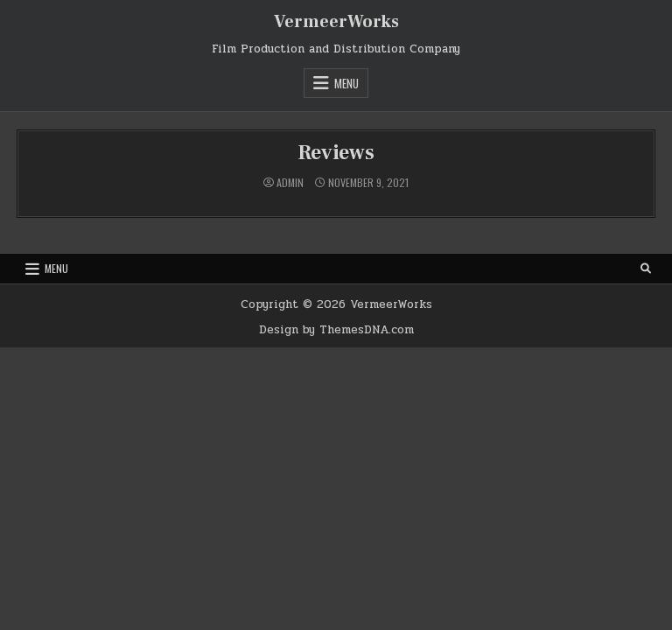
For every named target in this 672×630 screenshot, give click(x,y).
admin (290, 183)
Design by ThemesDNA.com (336, 330)
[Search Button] (646, 269)
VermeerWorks (336, 22)
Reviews (336, 153)
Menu (346, 83)
